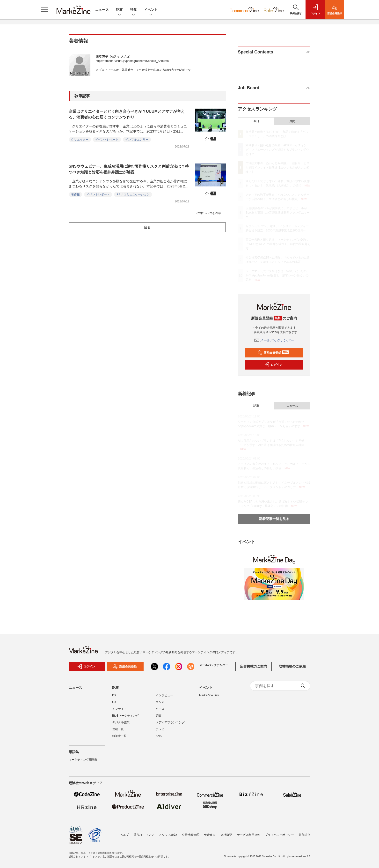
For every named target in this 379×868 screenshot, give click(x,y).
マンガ (160, 702)
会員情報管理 (190, 835)
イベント (151, 10)
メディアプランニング (170, 722)
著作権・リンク (144, 835)
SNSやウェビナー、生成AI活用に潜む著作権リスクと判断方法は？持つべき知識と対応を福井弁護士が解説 (129, 169)
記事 (119, 10)
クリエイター (80, 140)
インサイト (119, 709)
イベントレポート (107, 140)
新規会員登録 (273, 353)
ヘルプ (124, 835)
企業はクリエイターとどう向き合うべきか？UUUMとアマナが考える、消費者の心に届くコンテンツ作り (127, 114)
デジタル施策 (121, 722)
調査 (159, 716)
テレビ (160, 729)
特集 (133, 10)
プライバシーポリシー (279, 835)
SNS (159, 736)
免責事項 (210, 835)
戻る (147, 227)
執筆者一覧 (119, 736)
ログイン (273, 365)
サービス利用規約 (248, 835)
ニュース (102, 10)
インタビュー (164, 695)
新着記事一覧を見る (274, 519)
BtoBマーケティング (125, 716)
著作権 (75, 194)
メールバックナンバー (274, 340)
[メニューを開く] (44, 10)
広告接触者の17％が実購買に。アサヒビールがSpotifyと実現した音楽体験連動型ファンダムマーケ (278, 213)
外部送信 (305, 835)
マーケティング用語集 (83, 760)
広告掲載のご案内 (254, 666)
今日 (256, 121)
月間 (292, 121)
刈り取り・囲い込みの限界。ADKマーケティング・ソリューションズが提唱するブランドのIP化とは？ (277, 150)
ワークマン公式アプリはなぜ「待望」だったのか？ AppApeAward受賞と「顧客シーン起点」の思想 (277, 275)
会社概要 (226, 835)
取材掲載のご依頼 (292, 666)
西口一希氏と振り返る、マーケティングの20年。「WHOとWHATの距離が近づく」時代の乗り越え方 (278, 244)
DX (114, 695)
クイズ (160, 709)
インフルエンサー (137, 140)
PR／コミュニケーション (133, 194)
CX (114, 702)
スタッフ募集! (168, 835)
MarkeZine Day (209, 695)
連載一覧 (118, 729)
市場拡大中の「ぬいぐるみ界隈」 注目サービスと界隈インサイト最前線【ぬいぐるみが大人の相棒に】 (277, 168)
